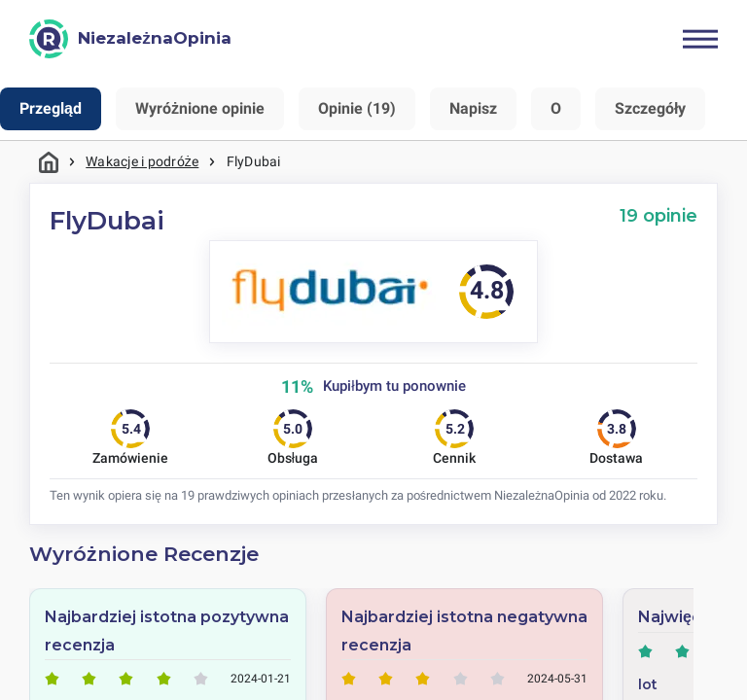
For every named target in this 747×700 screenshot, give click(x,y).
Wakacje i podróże (142, 161)
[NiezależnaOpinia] (130, 39)
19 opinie (658, 215)
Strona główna (49, 162)
